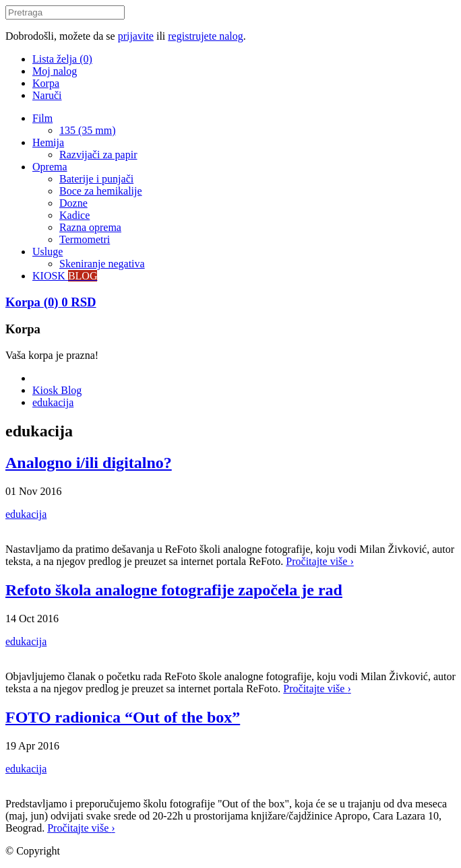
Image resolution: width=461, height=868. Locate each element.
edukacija (53, 402)
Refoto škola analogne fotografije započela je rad (174, 590)
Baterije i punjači (96, 179)
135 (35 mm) (88, 130)
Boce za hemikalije (101, 191)
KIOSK (65, 276)
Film (42, 118)
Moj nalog (55, 71)
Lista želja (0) (62, 59)
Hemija (48, 142)
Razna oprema (90, 227)
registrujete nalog (206, 36)
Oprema (50, 167)
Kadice (74, 215)
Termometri (85, 239)
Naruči (47, 95)
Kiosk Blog (57, 390)
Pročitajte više (319, 561)
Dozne (73, 203)
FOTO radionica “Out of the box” (123, 717)
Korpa (46, 83)
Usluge (48, 252)
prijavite (136, 36)
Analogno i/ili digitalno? (89, 463)
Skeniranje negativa (102, 264)
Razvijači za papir (98, 155)
